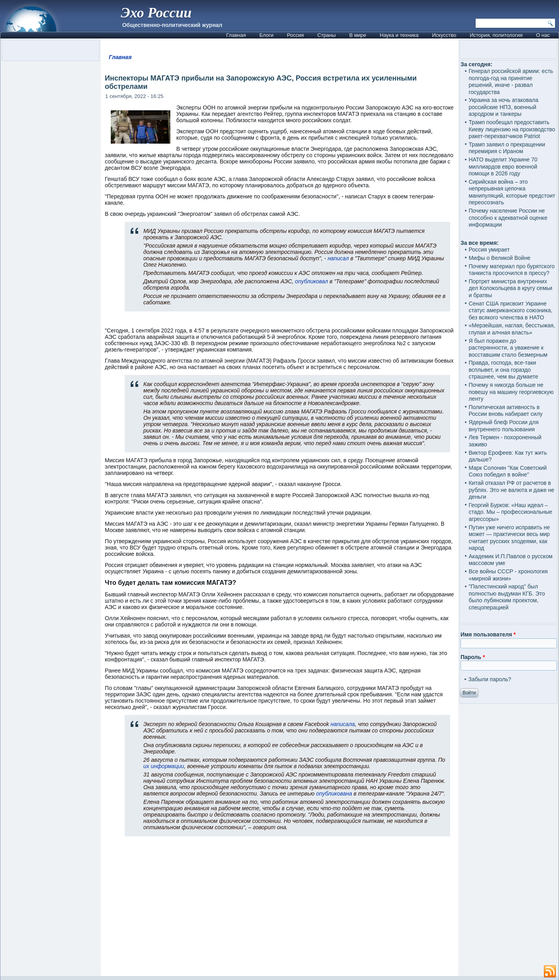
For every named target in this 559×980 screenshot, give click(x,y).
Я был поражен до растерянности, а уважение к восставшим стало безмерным (508, 348)
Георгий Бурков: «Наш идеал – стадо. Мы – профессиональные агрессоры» (510, 512)
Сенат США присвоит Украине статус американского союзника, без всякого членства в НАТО (510, 310)
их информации (164, 766)
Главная (236, 35)
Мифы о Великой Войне (499, 258)
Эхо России (156, 13)
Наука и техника (399, 35)
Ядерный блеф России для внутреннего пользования (503, 426)
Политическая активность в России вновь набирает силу (505, 411)
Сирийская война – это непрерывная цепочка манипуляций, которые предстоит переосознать (512, 192)
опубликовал (311, 281)
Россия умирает (489, 250)
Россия (296, 35)
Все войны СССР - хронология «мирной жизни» (508, 575)
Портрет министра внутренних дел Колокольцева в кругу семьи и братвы (510, 288)
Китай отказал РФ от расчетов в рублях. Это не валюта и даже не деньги (511, 490)
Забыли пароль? (490, 679)
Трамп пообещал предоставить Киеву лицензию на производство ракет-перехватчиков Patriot (512, 129)
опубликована (334, 794)
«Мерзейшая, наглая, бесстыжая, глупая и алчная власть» (512, 329)
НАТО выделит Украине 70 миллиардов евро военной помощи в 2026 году (503, 166)
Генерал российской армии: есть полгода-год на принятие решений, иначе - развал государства (511, 82)
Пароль (473, 657)
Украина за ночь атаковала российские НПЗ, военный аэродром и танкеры (503, 107)
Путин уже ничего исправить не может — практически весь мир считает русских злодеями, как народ (509, 538)
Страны (326, 35)
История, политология (496, 35)
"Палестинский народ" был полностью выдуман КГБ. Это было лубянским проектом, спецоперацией (507, 597)
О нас (543, 35)
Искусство (444, 35)
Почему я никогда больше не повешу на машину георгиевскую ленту (511, 392)
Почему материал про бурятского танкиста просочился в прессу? (512, 270)
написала (343, 724)
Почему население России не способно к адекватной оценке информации (508, 218)
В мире (358, 35)
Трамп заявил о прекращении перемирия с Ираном (507, 148)
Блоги (266, 35)
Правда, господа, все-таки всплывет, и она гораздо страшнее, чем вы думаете (503, 370)
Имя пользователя (488, 634)
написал (338, 258)
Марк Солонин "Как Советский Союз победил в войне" (508, 471)
